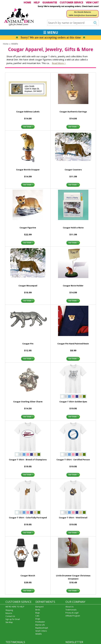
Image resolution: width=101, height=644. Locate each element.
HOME (27, 2)
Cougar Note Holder (73, 286)
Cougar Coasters (73, 170)
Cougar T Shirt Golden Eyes (73, 402)
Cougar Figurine (28, 228)
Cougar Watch (28, 576)
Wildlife (15, 44)
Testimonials (71, 610)
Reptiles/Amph (42, 628)
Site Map (9, 622)
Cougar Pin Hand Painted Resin (73, 344)
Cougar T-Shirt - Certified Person (73, 460)
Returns (9, 613)
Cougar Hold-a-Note (73, 228)
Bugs (38, 613)
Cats (37, 616)
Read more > (59, 63)
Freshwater (40, 622)
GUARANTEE (50, 2)
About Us (69, 607)
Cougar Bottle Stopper (28, 170)
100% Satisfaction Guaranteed (83, 15)
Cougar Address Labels (28, 112)
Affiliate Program (73, 616)
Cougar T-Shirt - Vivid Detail (73, 518)
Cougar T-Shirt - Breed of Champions (28, 460)
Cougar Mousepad (28, 286)
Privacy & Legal (72, 613)
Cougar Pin (28, 344)
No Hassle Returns (83, 12)
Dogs (38, 619)
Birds (38, 610)
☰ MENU (51, 32)
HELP (37, 2)
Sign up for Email (13, 619)
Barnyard (39, 607)
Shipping (9, 610)
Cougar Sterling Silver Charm (28, 402)
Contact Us (10, 616)
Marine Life (40, 625)
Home (6, 44)
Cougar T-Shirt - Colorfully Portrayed (28, 518)
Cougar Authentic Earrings (73, 112)
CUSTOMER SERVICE (71, 2)
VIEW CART (92, 2)
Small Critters (41, 631)
